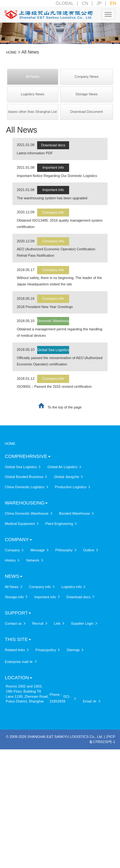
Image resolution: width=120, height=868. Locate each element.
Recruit (38, 623)
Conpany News (87, 77)
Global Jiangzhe (67, 477)
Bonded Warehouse (75, 513)
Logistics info (72, 587)
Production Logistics (71, 487)
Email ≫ (90, 701)
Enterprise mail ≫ (19, 662)
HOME (10, 444)
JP (99, 3)
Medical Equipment (20, 524)
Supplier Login (82, 623)
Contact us (13, 623)
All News (12, 587)
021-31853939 (60, 699)
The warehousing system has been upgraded (52, 198)
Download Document (86, 112)
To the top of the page (65, 407)
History (10, 560)
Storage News (87, 94)
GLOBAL (65, 3)
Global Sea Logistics (53, 350)
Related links (15, 650)
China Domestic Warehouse (27, 513)
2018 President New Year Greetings (45, 307)
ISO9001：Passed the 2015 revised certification (54, 386)
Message (38, 550)
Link (57, 623)
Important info (53, 167)
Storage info (14, 597)
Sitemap (73, 650)
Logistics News (32, 94)
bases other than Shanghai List (33, 112)
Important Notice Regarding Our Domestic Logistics (57, 176)
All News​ (32, 77)
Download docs (53, 145)
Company (12, 550)
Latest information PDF (35, 153)
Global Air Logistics (62, 467)
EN (113, 3)
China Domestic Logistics (25, 487)
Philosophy (64, 550)
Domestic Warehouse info (57, 321)
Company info (53, 212)
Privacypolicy (46, 650)
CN (85, 3)
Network (33, 560)
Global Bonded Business (24, 477)
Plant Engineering (59, 524)
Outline (89, 550)
